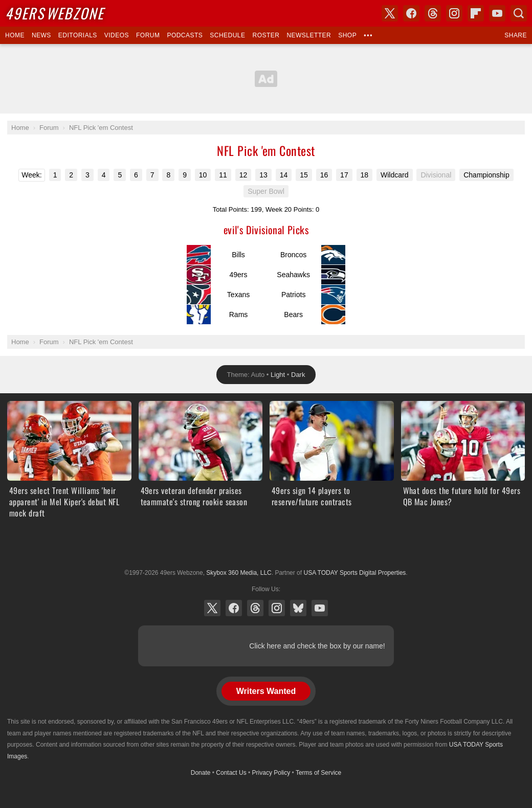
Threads (255, 608)
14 (284, 175)
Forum (148, 35)
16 (324, 175)
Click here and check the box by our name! (317, 646)
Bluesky (298, 608)
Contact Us (231, 773)
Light (278, 375)
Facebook (234, 608)
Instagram (277, 608)
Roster (266, 35)
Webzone (54, 13)
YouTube (320, 608)
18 (365, 175)
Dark (298, 375)
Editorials (78, 35)
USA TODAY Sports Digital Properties (266, 548)
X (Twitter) (212, 608)
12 (243, 175)
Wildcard (394, 175)
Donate (201, 773)
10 (203, 175)
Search (519, 13)
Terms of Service (318, 773)
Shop (347, 35)
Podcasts (185, 35)
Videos (117, 35)
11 (223, 175)
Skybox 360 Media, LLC (239, 573)
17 (344, 175)
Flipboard (476, 13)
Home (15, 35)
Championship (486, 175)
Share (516, 35)
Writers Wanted (266, 691)
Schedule (227, 35)
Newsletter (309, 35)
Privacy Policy (271, 773)
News (41, 35)
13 (263, 175)
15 (304, 175)
